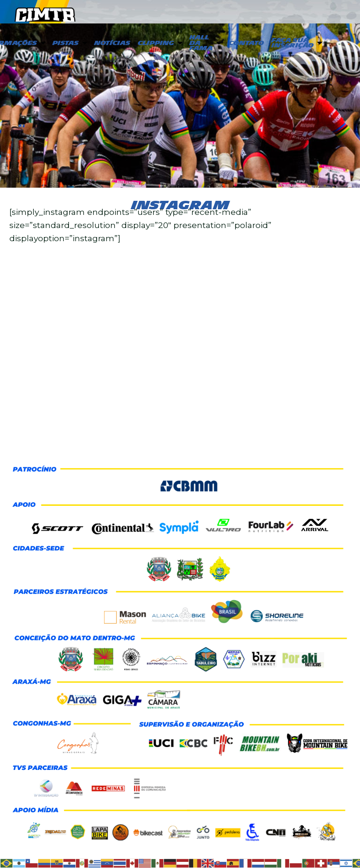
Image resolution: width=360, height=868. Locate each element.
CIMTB (45, 12)
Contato (246, 43)
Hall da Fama (201, 43)
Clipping (156, 43)
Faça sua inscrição (292, 43)
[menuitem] (69, 44)
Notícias (112, 43)
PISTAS (66, 43)
